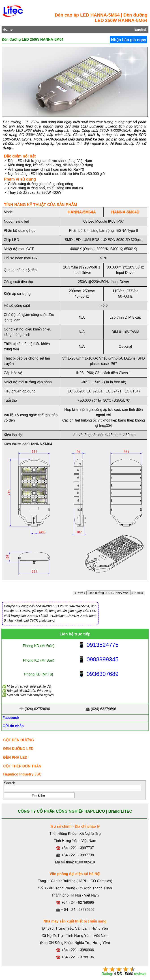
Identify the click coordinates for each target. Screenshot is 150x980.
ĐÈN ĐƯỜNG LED (18, 749)
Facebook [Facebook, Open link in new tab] (10, 718)
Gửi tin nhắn (13, 726)
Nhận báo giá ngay (129, 40)
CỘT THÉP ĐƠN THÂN (22, 766)
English (141, 29)
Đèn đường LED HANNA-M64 (109, 593)
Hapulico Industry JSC (22, 774)
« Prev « (80, 593)
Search (10, 783)
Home (8, 29)
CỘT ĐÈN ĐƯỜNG (19, 740)
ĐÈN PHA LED (15, 757)
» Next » (138, 593)
